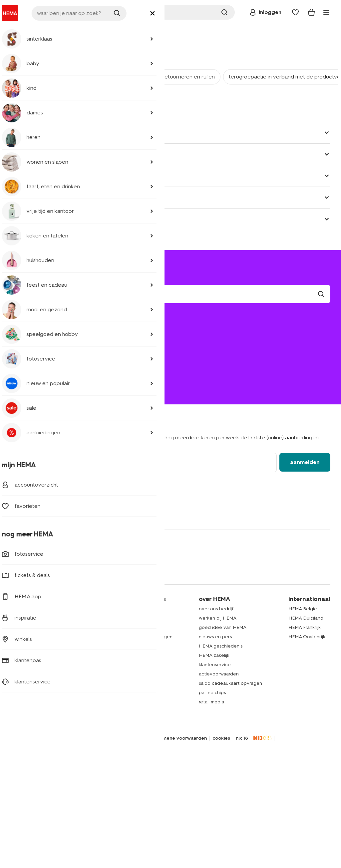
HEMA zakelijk (214, 655)
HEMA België (303, 609)
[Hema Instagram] (56, 513)
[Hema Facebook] (16, 513)
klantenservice (45, 32)
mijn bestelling (32, 329)
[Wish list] (295, 12)
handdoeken (25, 655)
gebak (18, 683)
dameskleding (26, 609)
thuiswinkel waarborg (35, 747)
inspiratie (113, 702)
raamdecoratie (26, 665)
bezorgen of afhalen (40, 338)
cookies (221, 738)
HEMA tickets (118, 683)
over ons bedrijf (216, 609)
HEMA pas (115, 618)
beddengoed (25, 637)
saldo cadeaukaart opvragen (230, 683)
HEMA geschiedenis (221, 646)
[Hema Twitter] (29, 513)
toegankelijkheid (129, 738)
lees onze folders (123, 627)
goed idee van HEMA (223, 627)
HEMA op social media (128, 646)
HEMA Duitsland (306, 618)
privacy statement (31, 738)
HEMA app (115, 609)
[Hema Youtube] (109, 513)
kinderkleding (25, 618)
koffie (16, 693)
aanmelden (305, 462)
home (17, 32)
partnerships (212, 693)
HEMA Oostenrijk (307, 637)
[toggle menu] (326, 12)
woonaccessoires (29, 646)
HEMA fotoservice (124, 665)
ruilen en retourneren (41, 348)
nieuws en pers (215, 637)
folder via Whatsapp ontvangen (138, 637)
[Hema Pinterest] (83, 513)
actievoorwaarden (219, 674)
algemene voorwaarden (180, 738)
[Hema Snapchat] (69, 513)
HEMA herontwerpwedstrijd (134, 655)
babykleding (24, 627)
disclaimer (69, 738)
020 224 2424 (27, 377)
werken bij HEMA (218, 618)
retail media (211, 702)
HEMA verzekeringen (127, 693)
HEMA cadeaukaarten (128, 674)
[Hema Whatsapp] (43, 513)
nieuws (111, 711)
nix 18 (242, 738)
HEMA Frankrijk (305, 627)
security (95, 738)
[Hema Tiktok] (96, 513)
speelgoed (23, 674)
